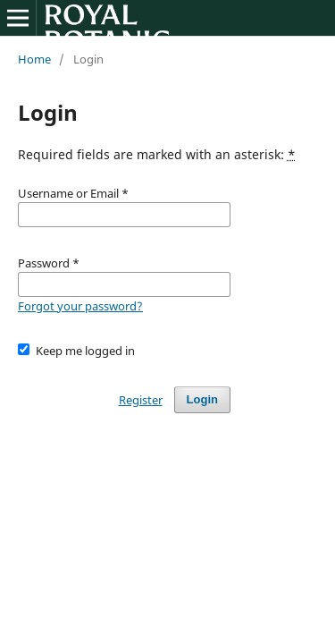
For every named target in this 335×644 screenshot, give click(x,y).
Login (202, 399)
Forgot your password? (80, 306)
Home (34, 59)
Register (141, 400)
